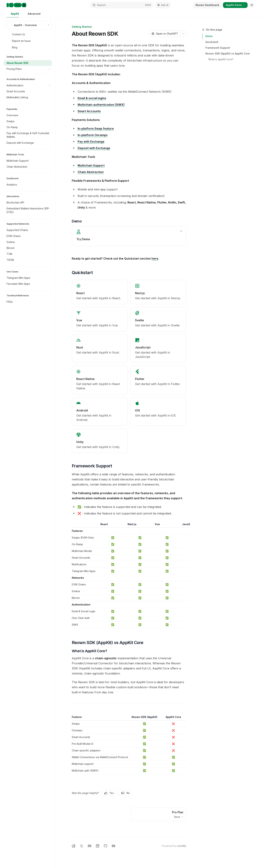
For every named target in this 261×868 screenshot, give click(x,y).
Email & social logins (92, 98)
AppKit (13, 15)
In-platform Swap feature (96, 129)
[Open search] (122, 5)
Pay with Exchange (91, 142)
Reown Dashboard (207, 5)
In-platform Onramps (93, 135)
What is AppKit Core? (221, 59)
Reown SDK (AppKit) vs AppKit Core (228, 53)
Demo (209, 36)
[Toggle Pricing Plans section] (28, 69)
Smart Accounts (89, 111)
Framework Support (218, 48)
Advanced (32, 15)
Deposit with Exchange (94, 148)
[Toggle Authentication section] (28, 85)
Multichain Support (91, 165)
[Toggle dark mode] (252, 5)
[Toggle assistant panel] (163, 5)
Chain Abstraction (91, 172)
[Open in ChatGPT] (165, 34)
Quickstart (212, 42)
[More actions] (183, 34)
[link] (129, 236)
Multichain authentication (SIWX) (101, 105)
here (155, 258)
